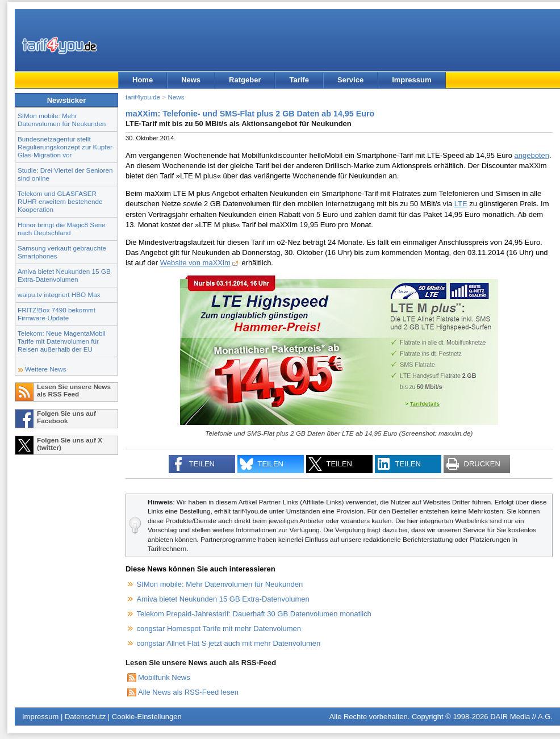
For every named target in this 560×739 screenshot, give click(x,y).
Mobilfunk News (164, 677)
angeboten (532, 155)
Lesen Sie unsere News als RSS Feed (74, 390)
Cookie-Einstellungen (147, 717)
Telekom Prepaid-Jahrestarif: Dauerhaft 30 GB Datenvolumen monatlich (254, 614)
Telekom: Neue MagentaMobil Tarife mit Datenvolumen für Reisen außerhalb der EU (62, 341)
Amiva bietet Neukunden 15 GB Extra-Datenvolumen (64, 275)
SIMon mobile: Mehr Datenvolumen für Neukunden (62, 120)
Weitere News (46, 369)
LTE (461, 204)
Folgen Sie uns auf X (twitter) (70, 444)
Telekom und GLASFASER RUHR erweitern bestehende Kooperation (60, 201)
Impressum (411, 80)
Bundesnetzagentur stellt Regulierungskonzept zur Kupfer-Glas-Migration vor (66, 147)
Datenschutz (85, 717)
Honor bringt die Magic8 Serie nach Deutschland (62, 229)
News (191, 80)
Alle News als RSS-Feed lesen (188, 692)
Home (143, 80)
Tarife (299, 80)
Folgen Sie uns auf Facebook (66, 417)
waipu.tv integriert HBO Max (59, 295)
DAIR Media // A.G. (521, 717)
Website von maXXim (195, 263)
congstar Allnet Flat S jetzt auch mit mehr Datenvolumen (229, 643)
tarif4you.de (143, 97)
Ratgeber (245, 80)
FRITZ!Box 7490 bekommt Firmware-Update (57, 314)
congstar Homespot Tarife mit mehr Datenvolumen (219, 629)
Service (350, 80)
